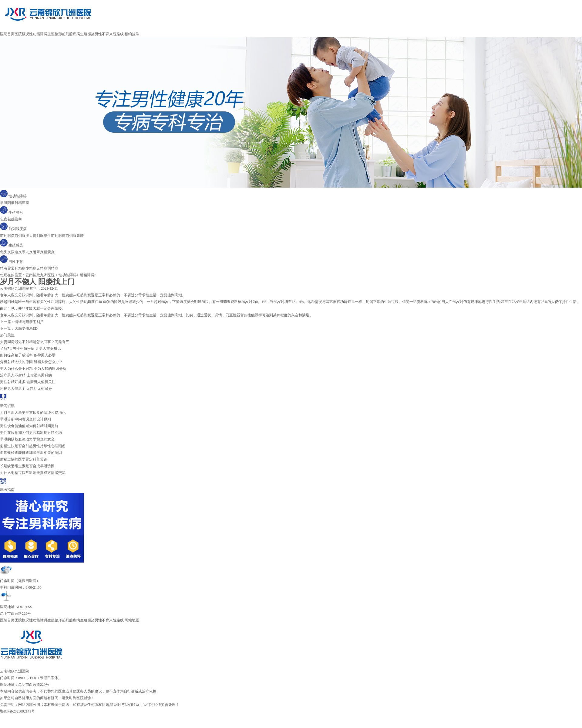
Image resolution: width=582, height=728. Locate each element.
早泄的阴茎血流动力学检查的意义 (27, 439)
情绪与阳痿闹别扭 (29, 322)
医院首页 (7, 34)
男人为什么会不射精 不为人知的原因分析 (33, 369)
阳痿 (11, 203)
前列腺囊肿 (75, 236)
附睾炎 (38, 252)
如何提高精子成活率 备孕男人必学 (28, 355)
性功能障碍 (38, 34)
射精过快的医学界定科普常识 (24, 459)
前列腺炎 (7, 236)
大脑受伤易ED (26, 328)
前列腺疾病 (71, 34)
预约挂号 (132, 34)
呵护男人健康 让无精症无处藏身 (26, 389)
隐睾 (18, 219)
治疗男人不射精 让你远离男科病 (26, 375)
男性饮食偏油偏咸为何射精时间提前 (29, 426)
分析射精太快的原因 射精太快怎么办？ (31, 362)
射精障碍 (22, 203)
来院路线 (116, 34)
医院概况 (22, 34)
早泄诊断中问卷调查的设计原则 (25, 419)
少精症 (31, 268)
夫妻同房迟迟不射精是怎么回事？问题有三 (35, 342)
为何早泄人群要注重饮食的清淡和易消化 (33, 413)
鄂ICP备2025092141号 (17, 711)
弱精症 (53, 268)
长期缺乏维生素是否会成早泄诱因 (27, 466)
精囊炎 (49, 252)
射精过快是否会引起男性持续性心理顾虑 (33, 446)
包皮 (4, 219)
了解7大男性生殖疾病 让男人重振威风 (30, 349)
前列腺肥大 (24, 236)
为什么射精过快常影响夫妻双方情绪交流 (33, 473)
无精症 (42, 268)
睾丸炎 (27, 252)
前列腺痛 (58, 236)
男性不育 (102, 34)
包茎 (11, 219)
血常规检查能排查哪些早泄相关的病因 (31, 453)
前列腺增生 (42, 236)
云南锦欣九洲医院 (40, 275)
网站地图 (132, 620)
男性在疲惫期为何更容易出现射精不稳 (31, 433)
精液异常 (7, 268)
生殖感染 (87, 34)
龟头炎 (5, 252)
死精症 (20, 268)
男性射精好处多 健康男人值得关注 (28, 382)
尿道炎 (16, 252)
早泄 (4, 203)
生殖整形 (55, 34)
